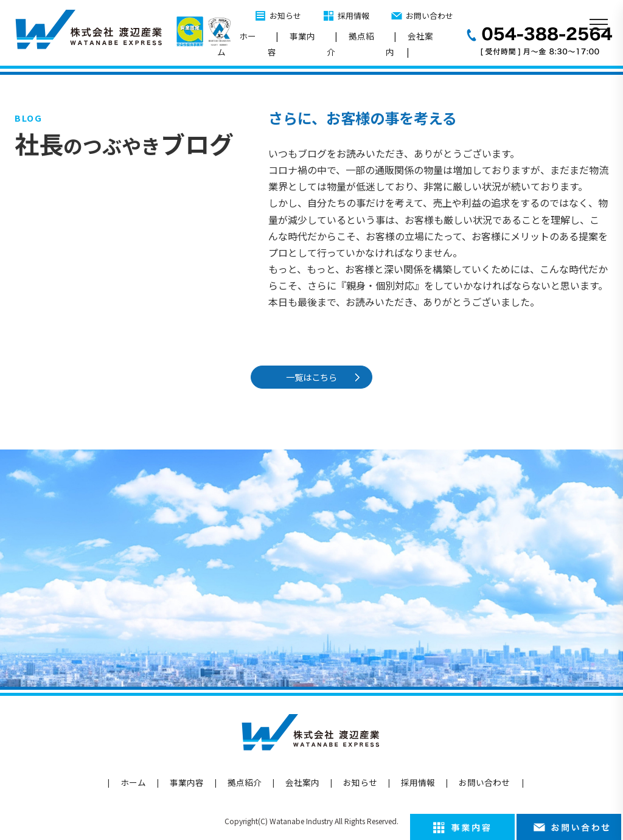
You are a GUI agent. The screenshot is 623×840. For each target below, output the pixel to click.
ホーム (237, 44)
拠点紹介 (350, 44)
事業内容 (291, 44)
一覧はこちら (313, 377)
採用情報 (353, 16)
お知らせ (285, 16)
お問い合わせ (430, 16)
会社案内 (409, 44)
